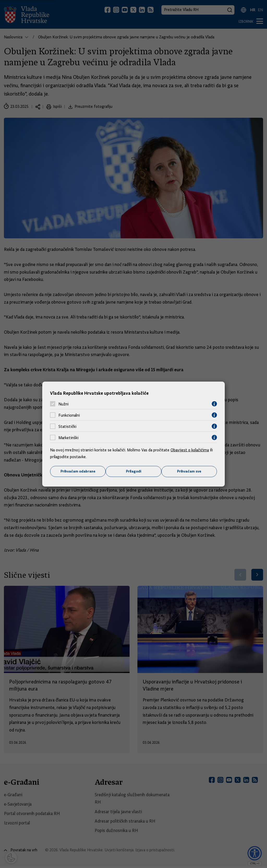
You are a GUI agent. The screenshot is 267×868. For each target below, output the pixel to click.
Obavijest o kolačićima (190, 450)
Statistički (67, 426)
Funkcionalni (69, 415)
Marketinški (68, 438)
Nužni (63, 404)
